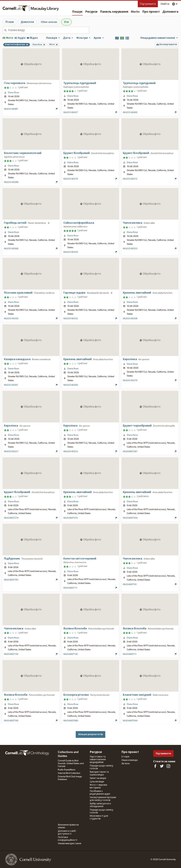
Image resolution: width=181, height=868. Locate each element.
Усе (66, 22)
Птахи (10, 22)
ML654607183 (11, 580)
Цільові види (97, 782)
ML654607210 (71, 518)
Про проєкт (151, 12)
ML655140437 (71, 112)
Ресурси (91, 12)
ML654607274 (11, 518)
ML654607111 (130, 654)
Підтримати (148, 4)
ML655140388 (11, 182)
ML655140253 (71, 451)
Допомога (170, 12)
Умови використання (69, 844)
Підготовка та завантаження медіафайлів (98, 760)
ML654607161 (130, 584)
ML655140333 (71, 319)
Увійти (165, 4)
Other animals (49, 22)
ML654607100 (11, 721)
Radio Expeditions (67, 770)
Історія (125, 757)
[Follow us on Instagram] (168, 766)
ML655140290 (71, 385)
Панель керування (114, 12)
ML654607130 (71, 654)
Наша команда (130, 760)
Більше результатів (91, 734)
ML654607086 (71, 721)
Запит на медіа (98, 778)
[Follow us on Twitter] (162, 766)
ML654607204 (130, 518)
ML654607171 (70, 588)
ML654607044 (130, 721)
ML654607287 (130, 451)
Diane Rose (13, 93)
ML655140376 (71, 179)
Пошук (77, 12)
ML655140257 (11, 451)
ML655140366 (11, 249)
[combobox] (49, 30)
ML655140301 (11, 385)
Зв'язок (126, 764)
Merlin (135, 12)
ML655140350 (11, 319)
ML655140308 (130, 319)
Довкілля (27, 22)
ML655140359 (71, 252)
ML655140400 (130, 112)
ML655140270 (130, 380)
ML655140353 (130, 249)
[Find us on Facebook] (155, 766)
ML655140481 (11, 109)
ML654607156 (11, 654)
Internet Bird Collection (69, 773)
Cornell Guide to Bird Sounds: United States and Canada (71, 763)
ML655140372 (130, 179)
